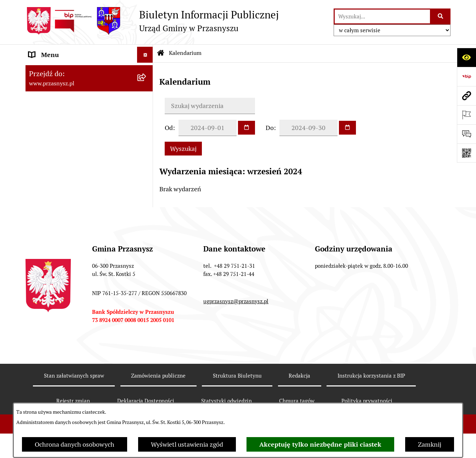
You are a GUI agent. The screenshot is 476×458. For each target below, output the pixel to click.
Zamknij (430, 444)
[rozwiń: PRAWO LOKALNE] (147, 87)
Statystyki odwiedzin (226, 401)
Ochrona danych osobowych (75, 444)
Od (169, 128)
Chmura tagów (297, 401)
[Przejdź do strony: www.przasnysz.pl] (466, 96)
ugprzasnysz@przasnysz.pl (236, 301)
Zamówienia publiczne (158, 376)
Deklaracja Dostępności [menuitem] (62, 166)
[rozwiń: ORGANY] (147, 71)
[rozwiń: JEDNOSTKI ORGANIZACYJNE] (147, 135)
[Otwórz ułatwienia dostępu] (466, 57)
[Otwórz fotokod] (466, 153)
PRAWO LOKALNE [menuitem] (54, 87)
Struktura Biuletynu (237, 376)
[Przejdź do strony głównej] (152, 21)
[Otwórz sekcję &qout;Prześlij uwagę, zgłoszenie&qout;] (466, 134)
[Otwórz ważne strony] (466, 115)
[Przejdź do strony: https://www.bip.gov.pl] (466, 77)
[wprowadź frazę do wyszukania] (382, 16)
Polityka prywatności (367, 401)
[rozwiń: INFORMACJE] (147, 103)
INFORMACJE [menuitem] (48, 103)
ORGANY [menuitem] (41, 71)
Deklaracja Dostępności (146, 401)
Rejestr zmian (73, 401)
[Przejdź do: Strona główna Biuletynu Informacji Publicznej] (161, 53)
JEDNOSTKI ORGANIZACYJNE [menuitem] (71, 134)
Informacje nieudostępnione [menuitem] (69, 118)
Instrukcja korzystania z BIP (371, 376)
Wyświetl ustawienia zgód (187, 444)
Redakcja (299, 376)
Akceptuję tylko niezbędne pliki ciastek (320, 444)
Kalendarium (185, 53)
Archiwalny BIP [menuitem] (50, 150)
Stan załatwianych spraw (74, 376)
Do (270, 128)
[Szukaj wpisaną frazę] (441, 16)
